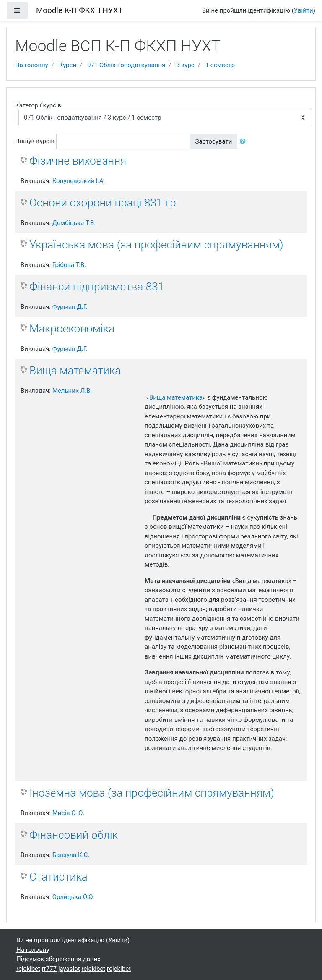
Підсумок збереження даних (58, 959)
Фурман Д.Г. (70, 307)
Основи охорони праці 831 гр (103, 203)
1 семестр (220, 65)
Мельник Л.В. (72, 391)
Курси (68, 65)
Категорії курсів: (39, 105)
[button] (244, 142)
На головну (32, 65)
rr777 (49, 969)
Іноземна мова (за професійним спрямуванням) (152, 793)
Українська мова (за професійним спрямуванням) (156, 245)
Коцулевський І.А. (79, 181)
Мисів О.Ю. (68, 813)
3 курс (185, 65)
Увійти (304, 10)
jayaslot (69, 969)
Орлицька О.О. (73, 897)
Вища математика (75, 371)
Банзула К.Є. (71, 855)
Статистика (58, 877)
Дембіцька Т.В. (74, 223)
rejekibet (28, 969)
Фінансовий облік (74, 835)
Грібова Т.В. (69, 265)
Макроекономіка (72, 329)
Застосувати (214, 141)
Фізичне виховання (78, 161)
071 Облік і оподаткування (126, 65)
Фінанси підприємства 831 (97, 287)
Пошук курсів (35, 141)
